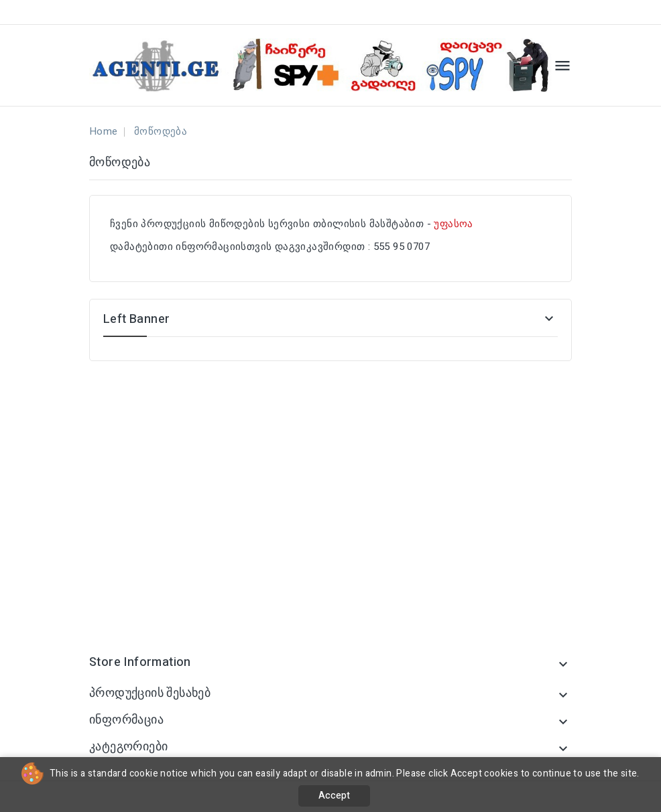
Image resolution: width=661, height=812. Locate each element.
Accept (334, 796)
